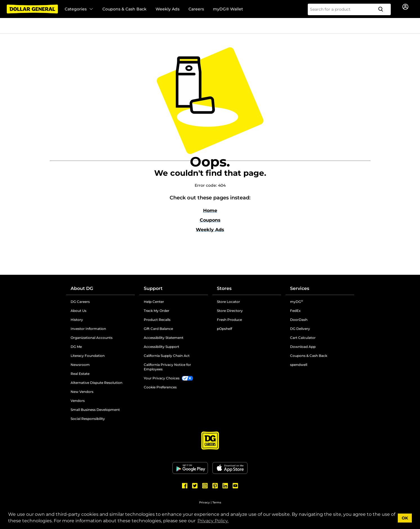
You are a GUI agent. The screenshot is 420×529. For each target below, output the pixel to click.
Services (300, 288)
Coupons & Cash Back (124, 9)
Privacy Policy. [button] (213, 521)
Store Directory (230, 311)
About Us (78, 311)
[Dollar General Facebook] (185, 486)
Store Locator (228, 302)
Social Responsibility (88, 419)
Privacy (205, 502)
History (77, 320)
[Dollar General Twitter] (195, 486)
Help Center (154, 302)
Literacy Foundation (88, 356)
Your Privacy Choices (162, 378)
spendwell (299, 365)
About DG (82, 288)
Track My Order (157, 311)
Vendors (78, 401)
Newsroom (80, 365)
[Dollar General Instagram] (205, 486)
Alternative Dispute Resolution (96, 383)
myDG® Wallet (228, 9)
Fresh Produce (229, 320)
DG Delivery (300, 329)
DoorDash (299, 320)
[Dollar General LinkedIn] (225, 486)
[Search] (383, 9)
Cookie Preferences (160, 387)
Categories (79, 9)
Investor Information (88, 329)
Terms (217, 502)
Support (153, 288)
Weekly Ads (168, 9)
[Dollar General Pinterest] (215, 486)
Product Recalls (157, 320)
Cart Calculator (303, 338)
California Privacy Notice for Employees (167, 367)
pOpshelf (224, 329)
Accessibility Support (161, 347)
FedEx (295, 311)
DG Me (76, 347)
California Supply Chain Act (167, 356)
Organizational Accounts (92, 338)
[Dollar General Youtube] (235, 486)
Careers (196, 9)
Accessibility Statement (164, 338)
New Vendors (82, 392)
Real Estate (80, 374)
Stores (224, 288)
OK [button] (405, 518)
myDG (297, 302)
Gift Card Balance (158, 329)
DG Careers (80, 302)
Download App (303, 347)
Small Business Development (95, 410)
